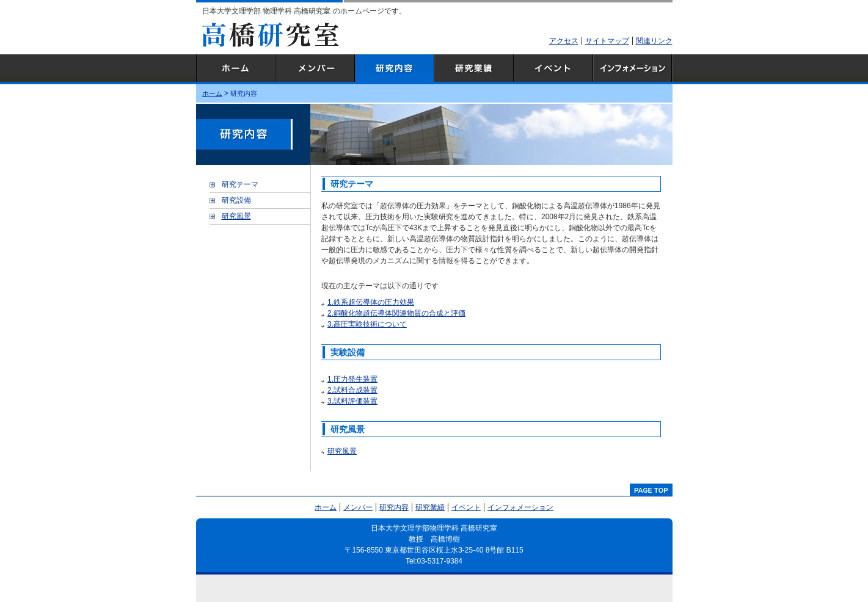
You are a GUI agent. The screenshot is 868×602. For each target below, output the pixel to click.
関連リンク (654, 41)
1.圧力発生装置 (352, 379)
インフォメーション (633, 69)
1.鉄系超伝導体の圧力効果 (371, 302)
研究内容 (395, 69)
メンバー (315, 69)
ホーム (236, 69)
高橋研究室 (271, 35)
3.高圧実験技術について (367, 324)
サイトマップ (607, 41)
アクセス (564, 41)
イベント (553, 69)
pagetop (651, 490)
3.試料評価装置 (352, 401)
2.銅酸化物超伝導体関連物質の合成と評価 (396, 313)
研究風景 (342, 451)
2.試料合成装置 (352, 390)
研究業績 (474, 69)
